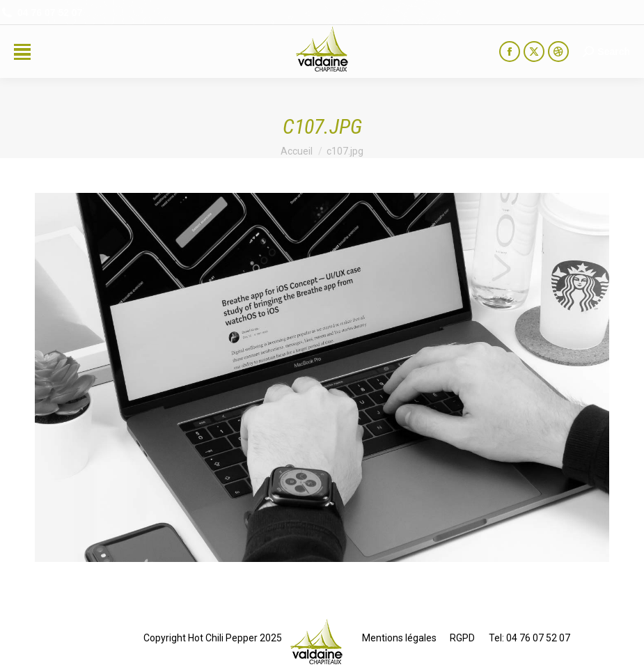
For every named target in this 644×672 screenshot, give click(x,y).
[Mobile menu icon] (22, 52)
